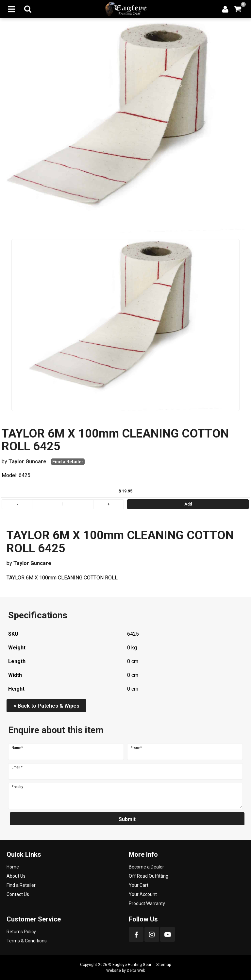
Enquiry (17, 787)
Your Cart (139, 885)
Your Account (143, 894)
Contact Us (18, 894)
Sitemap (164, 965)
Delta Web (136, 971)
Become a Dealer (146, 867)
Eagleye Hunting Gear (132, 965)
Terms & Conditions (27, 941)
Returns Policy (21, 932)
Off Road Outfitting (149, 876)
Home (13, 867)
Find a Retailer (68, 462)
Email (17, 767)
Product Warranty (147, 903)
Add (188, 504)
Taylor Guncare (27, 462)
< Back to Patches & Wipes (46, 706)
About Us (16, 876)
